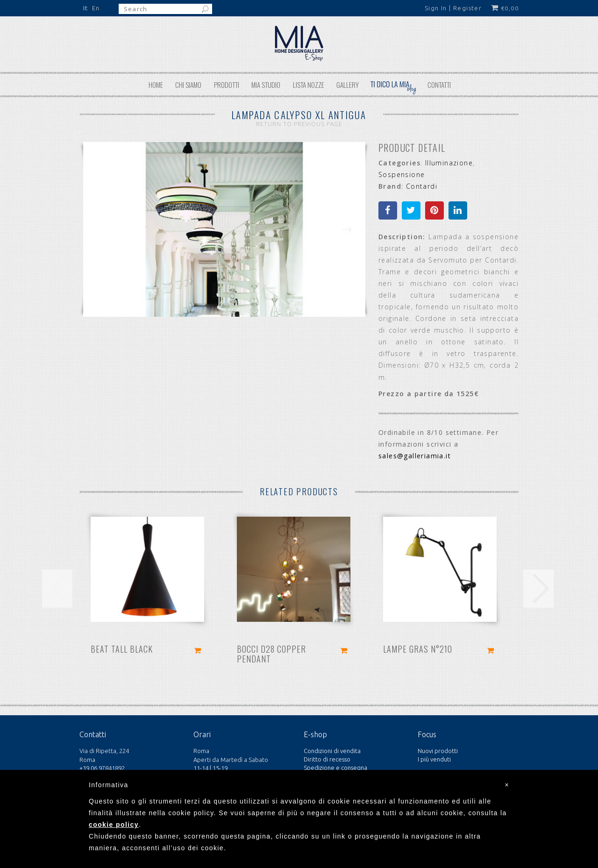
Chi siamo (188, 85)
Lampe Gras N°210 (418, 649)
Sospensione (402, 174)
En (96, 8)
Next (347, 236)
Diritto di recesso (327, 759)
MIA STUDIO (266, 85)
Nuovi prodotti (438, 751)
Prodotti (227, 85)
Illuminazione (449, 163)
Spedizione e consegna (335, 768)
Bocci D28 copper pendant (271, 654)
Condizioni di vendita (332, 751)
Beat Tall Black (122, 649)
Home (156, 85)
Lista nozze (309, 85)
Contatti (439, 85)
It (86, 8)
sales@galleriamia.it (415, 456)
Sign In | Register (453, 8)
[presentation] (57, 589)
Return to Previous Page (299, 124)
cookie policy (114, 825)
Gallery (348, 85)
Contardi (422, 186)
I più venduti (434, 759)
